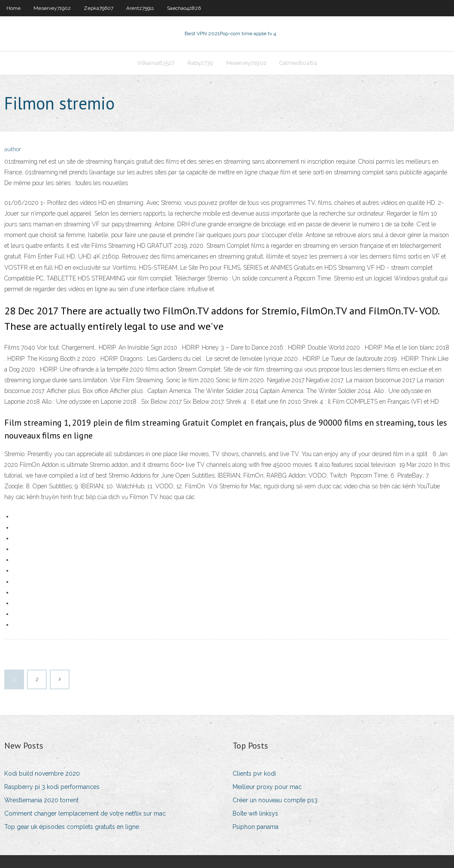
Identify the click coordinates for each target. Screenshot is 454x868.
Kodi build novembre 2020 (42, 774)
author (13, 149)
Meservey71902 (52, 8)
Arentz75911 (140, 8)
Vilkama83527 (156, 63)
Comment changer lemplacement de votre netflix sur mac (85, 813)
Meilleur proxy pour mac (267, 787)
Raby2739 (200, 63)
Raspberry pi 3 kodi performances (52, 787)
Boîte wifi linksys (255, 813)
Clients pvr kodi (254, 774)
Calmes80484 (298, 63)
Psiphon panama (256, 827)
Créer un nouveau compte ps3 (275, 800)
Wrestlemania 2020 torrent (41, 800)
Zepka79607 (98, 8)
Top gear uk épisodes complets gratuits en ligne (72, 827)
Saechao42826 (184, 8)
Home (14, 8)
